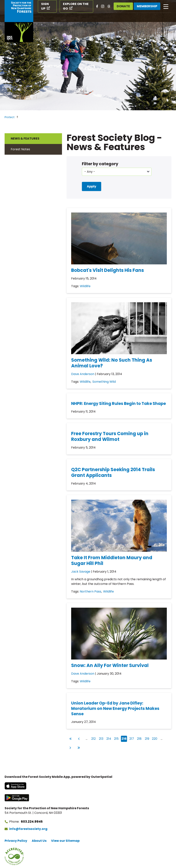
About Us (39, 841)
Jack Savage (81, 572)
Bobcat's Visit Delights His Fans (108, 270)
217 (132, 738)
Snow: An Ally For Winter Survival (110, 665)
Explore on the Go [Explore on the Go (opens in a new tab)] (76, 6)
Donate (123, 6)
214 (109, 738)
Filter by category (100, 164)
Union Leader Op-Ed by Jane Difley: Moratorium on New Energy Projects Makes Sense (115, 708)
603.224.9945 (32, 822)
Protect (10, 117)
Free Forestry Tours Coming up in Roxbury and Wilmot (110, 436)
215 (117, 738)
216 (124, 739)
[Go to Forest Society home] (19, 21)
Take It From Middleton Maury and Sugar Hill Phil (112, 560)
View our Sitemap (65, 841)
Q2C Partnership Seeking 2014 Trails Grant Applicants (113, 472)
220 (155, 738)
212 (94, 738)
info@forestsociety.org (28, 829)
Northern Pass (90, 591)
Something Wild (104, 382)
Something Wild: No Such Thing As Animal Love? (112, 363)
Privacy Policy (16, 841)
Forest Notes (20, 149)
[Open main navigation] (166, 6)
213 (102, 738)
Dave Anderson (83, 374)
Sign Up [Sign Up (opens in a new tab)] (45, 6)
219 (147, 738)
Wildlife (85, 286)
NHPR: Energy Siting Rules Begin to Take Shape (119, 403)
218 (140, 738)
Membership (147, 6)
